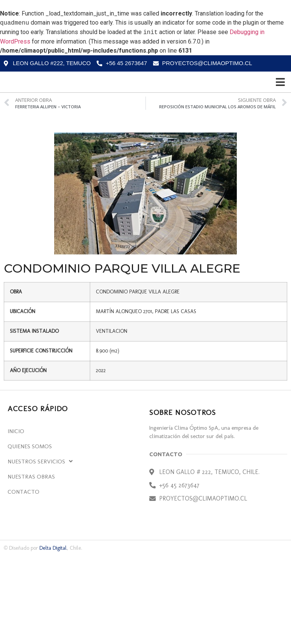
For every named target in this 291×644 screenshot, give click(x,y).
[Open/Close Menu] (281, 126)
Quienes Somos (30, 535)
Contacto (23, 580)
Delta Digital (53, 636)
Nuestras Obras (31, 565)
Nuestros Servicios (40, 550)
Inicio (16, 519)
